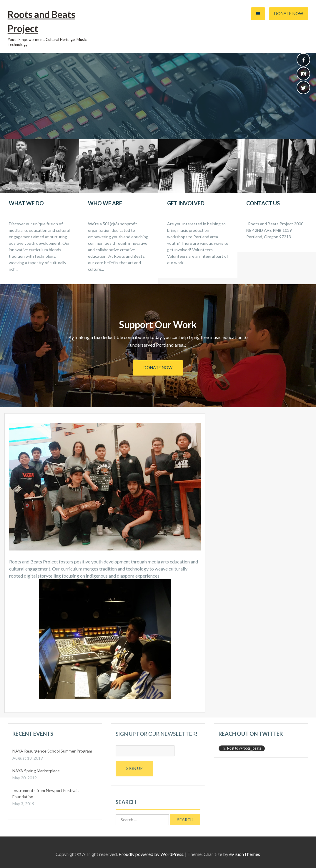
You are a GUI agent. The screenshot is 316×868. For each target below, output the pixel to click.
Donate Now (289, 13)
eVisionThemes (245, 854)
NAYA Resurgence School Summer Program (52, 751)
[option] (40, 212)
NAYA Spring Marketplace (36, 771)
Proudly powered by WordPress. (151, 854)
